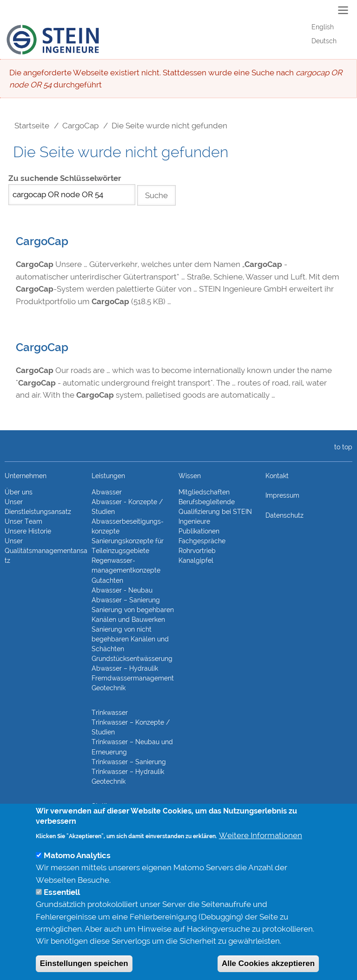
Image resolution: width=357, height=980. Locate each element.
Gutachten (107, 580)
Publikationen (199, 531)
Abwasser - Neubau (122, 590)
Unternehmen (26, 476)
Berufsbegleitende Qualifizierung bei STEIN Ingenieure (215, 512)
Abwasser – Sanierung (126, 600)
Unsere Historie (28, 531)
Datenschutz (284, 515)
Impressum (282, 495)
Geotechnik (109, 688)
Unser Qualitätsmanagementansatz (46, 551)
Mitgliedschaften (204, 492)
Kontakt (277, 476)
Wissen (190, 476)
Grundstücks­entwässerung (132, 659)
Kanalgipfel (196, 560)
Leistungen (108, 476)
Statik (100, 806)
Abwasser (107, 492)
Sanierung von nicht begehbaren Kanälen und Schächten (130, 639)
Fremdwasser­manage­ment (133, 678)
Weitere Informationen (261, 853)
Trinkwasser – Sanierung (129, 762)
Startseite (32, 126)
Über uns (19, 492)
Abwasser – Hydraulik (125, 668)
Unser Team (23, 521)
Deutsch (324, 41)
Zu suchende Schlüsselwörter (65, 178)
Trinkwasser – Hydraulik (128, 772)
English (323, 27)
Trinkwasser (110, 713)
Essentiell (62, 910)
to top (341, 447)
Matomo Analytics (77, 873)
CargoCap (80, 126)
